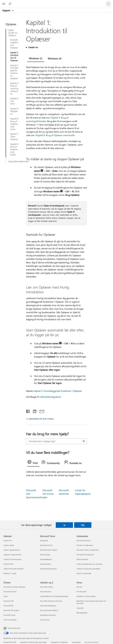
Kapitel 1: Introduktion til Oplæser (14, 56)
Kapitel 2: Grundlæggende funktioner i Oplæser (14, 72)
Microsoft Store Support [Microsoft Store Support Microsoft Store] (49, 550)
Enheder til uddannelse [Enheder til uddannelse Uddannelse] (85, 545)
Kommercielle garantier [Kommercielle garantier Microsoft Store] (48, 569)
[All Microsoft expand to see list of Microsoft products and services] (4, 4)
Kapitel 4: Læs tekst (14, 101)
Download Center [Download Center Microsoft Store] (46, 545)
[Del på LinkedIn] (33, 411)
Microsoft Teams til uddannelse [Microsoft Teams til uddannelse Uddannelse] (88, 550)
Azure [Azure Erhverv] (6, 596)
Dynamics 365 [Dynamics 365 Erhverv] (9, 601)
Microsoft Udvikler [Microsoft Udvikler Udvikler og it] (47, 587)
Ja (64, 525)
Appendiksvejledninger (16, 161)
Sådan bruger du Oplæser (13, 33)
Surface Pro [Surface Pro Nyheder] (8, 541)
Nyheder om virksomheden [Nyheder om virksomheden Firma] (86, 596)
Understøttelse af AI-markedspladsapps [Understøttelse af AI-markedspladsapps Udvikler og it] (54, 596)
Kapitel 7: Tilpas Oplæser (14, 137)
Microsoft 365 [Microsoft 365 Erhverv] (8, 606)
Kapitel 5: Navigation (14, 111)
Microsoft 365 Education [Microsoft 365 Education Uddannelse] (85, 555)
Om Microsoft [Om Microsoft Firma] (81, 592)
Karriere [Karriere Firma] (79, 587)
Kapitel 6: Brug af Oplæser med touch (14, 124)
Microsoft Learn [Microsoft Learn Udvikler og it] (46, 592)
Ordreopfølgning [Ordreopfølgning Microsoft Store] (46, 559)
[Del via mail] (40, 411)
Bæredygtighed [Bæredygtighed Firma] (82, 613)
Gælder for (33, 47)
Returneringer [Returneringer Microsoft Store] (45, 555)
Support (7, 10)
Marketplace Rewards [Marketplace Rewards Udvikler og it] (48, 615)
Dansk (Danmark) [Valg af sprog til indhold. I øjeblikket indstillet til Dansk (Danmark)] (14, 628)
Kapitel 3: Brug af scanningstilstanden (14, 88)
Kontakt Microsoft (10, 642)
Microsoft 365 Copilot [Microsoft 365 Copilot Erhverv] (11, 610)
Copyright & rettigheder (59, 642)
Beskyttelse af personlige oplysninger (33, 642)
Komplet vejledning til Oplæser (14, 44)
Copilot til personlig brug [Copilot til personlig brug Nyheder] (12, 559)
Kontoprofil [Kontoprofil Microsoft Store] (44, 541)
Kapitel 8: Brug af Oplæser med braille (14, 149)
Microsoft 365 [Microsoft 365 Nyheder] (8, 564)
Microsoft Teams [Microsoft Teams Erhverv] (9, 615)
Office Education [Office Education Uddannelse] (82, 559)
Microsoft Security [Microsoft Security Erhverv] (10, 592)
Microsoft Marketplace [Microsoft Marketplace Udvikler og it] (48, 606)
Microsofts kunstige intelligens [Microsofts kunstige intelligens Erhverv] (14, 587)
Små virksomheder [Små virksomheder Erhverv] (10, 620)
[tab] (36, 59)
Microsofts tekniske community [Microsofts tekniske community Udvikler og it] (51, 601)
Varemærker (76, 642)
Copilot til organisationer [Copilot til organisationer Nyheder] (13, 555)
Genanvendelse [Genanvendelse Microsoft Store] (46, 564)
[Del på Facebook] (28, 411)
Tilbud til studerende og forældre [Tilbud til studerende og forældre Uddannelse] (88, 569)
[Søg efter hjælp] (10, 4)
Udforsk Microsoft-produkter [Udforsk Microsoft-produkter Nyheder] (14, 569)
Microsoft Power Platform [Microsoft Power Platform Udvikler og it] (49, 610)
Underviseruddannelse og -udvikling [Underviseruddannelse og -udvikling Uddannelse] (89, 564)
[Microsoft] (56, 2)
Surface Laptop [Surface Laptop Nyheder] (9, 545)
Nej (83, 525)
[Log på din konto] (108, 4)
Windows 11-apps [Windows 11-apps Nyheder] (10, 573)
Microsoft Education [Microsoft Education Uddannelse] (84, 541)
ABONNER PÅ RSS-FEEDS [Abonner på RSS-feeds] (41, 419)
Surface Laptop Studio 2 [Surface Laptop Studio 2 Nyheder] (12, 550)
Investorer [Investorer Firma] (80, 608)
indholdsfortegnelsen (50, 397)
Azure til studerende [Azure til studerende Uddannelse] (84, 573)
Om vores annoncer (92, 642)
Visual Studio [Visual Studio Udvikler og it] (45, 620)
